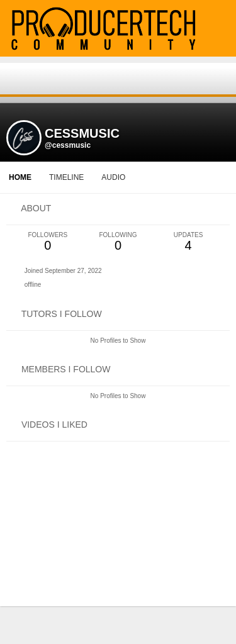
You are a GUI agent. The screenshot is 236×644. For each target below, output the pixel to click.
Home (20, 177)
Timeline (66, 177)
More (159, 177)
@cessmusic (68, 145)
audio (113, 177)
